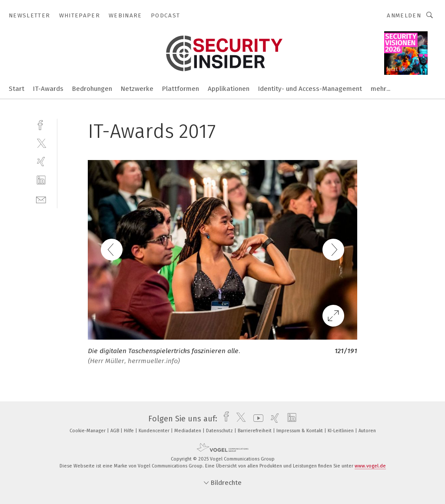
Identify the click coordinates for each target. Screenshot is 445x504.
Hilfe (130, 431)
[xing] (41, 162)
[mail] (41, 199)
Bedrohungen (92, 89)
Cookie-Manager (88, 431)
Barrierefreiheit (255, 431)
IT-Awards (48, 89)
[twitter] (41, 143)
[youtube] (256, 419)
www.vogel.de (370, 466)
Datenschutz (220, 431)
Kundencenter (155, 431)
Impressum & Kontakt (300, 431)
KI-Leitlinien (341, 431)
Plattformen (181, 89)
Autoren (367, 431)
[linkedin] (41, 180)
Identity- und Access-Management (310, 89)
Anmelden (404, 15)
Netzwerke (137, 89)
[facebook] (41, 124)
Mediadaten (188, 431)
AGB (115, 431)
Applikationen (229, 89)
